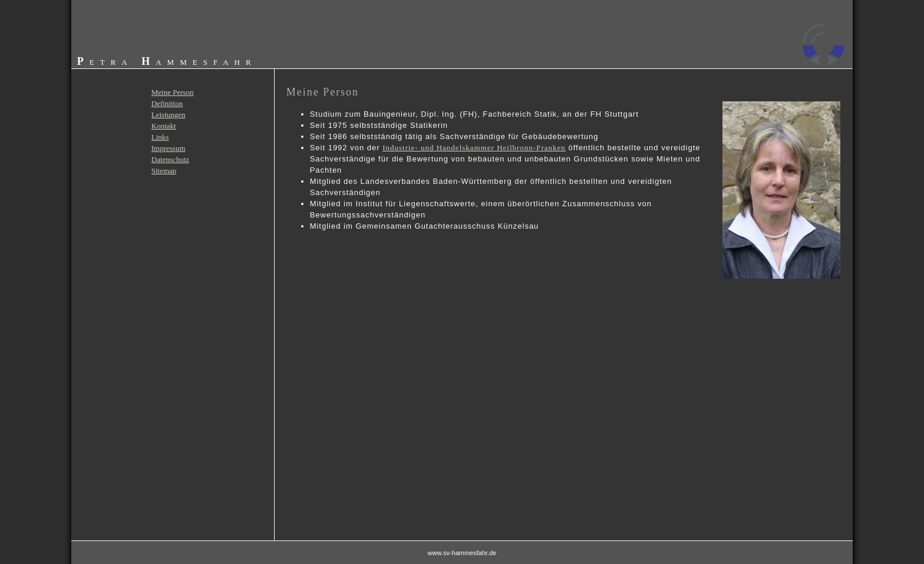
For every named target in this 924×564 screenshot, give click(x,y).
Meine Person (173, 92)
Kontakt (164, 126)
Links (160, 137)
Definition (167, 103)
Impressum (169, 148)
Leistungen (169, 115)
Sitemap (164, 171)
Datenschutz (170, 159)
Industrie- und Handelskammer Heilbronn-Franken (474, 148)
